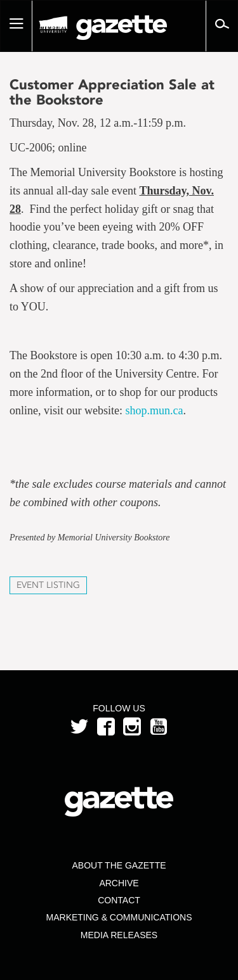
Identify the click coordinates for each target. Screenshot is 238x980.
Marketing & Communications (119, 917)
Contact (119, 900)
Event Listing (48, 585)
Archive (119, 883)
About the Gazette (119, 865)
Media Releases (119, 935)
